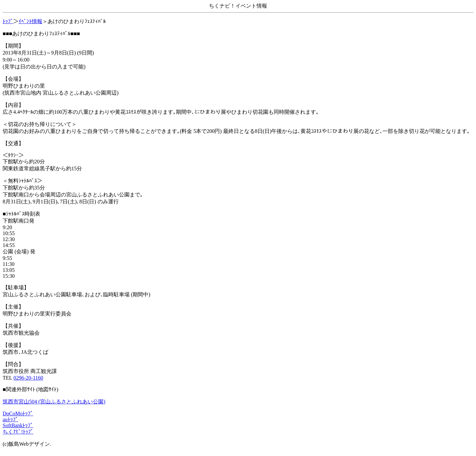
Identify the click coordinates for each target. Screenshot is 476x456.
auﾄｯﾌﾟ (10, 419)
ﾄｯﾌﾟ (8, 21)
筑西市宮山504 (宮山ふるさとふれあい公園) (54, 402)
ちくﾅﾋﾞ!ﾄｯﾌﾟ (18, 432)
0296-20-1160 (28, 378)
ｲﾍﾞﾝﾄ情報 (30, 21)
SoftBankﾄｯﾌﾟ (18, 425)
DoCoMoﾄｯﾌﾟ (18, 414)
